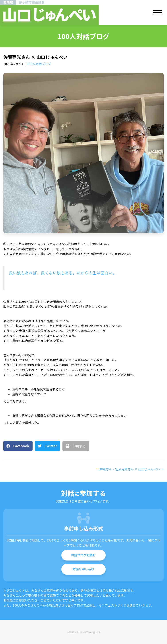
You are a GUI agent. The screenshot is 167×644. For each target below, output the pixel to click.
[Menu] (157, 12)
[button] (83, 555)
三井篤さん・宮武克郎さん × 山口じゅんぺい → (130, 469)
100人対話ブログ (39, 64)
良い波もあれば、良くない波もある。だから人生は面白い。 (63, 273)
